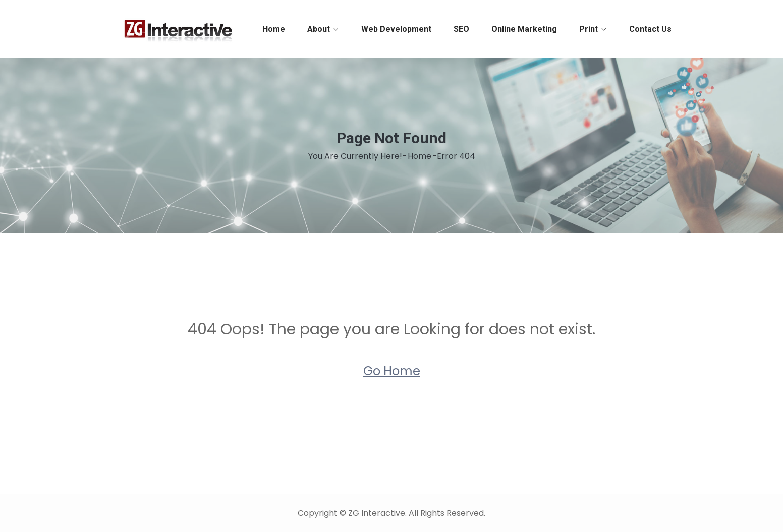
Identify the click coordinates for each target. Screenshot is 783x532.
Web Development (396, 29)
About (319, 29)
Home (274, 29)
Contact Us (650, 29)
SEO (461, 29)
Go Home (392, 371)
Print (589, 29)
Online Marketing (524, 29)
